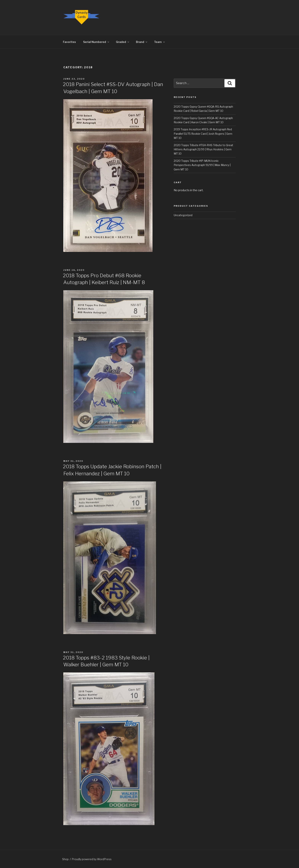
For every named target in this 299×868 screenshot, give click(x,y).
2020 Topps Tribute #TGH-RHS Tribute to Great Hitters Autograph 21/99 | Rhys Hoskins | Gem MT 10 (203, 149)
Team (160, 42)
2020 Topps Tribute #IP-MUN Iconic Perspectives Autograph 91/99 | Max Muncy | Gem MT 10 (202, 165)
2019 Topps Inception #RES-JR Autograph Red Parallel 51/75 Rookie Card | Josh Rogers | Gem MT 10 (203, 134)
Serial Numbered (96, 42)
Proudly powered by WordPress (92, 859)
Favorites (69, 42)
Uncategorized (183, 215)
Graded (123, 42)
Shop (65, 859)
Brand (142, 42)
